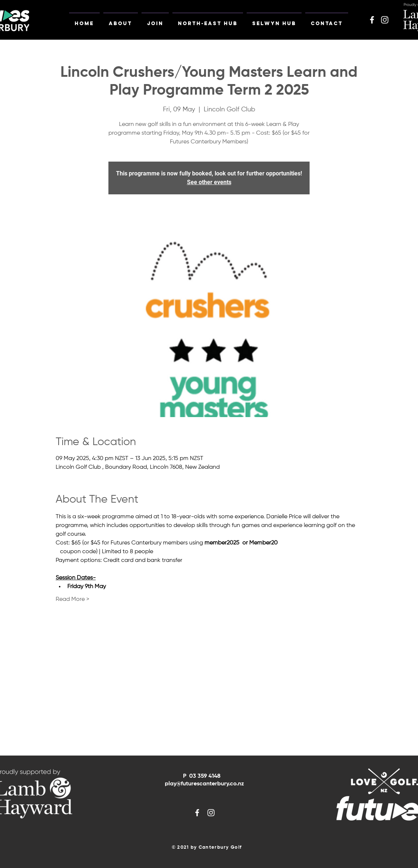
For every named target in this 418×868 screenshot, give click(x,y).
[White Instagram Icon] (385, 20)
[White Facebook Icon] (372, 20)
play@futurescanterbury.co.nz (204, 784)
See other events (209, 182)
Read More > (72, 599)
